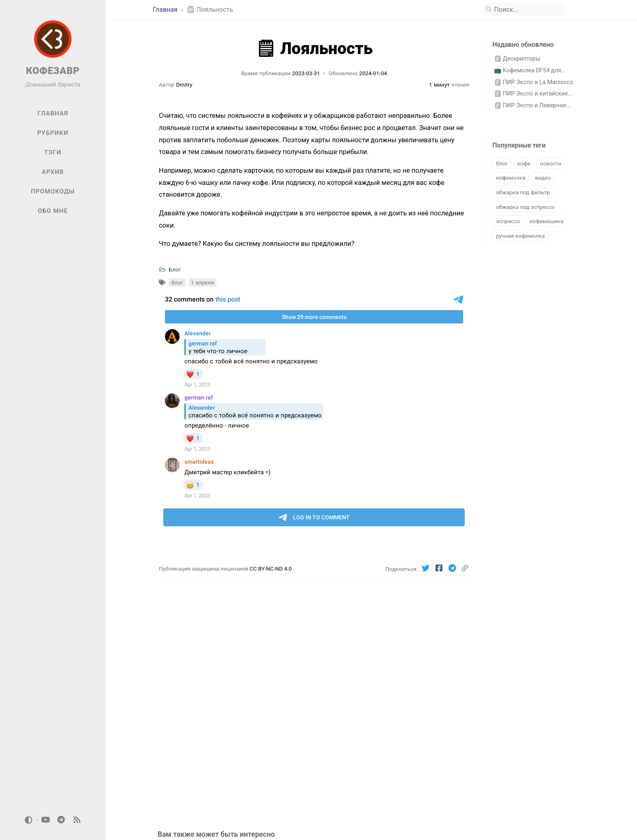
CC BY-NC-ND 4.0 (271, 569)
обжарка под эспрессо (525, 207)
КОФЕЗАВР (53, 71)
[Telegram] (453, 568)
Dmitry (184, 85)
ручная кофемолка (520, 236)
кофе (524, 163)
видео (543, 178)
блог (177, 282)
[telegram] (61, 820)
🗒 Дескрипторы (517, 59)
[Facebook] (440, 568)
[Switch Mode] (29, 820)
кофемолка (511, 178)
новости (551, 163)
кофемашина (547, 221)
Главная (166, 10)
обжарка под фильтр (523, 192)
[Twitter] (427, 568)
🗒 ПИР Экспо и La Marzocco (534, 82)
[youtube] (45, 820)
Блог (175, 269)
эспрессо (508, 221)
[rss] (77, 820)
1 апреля (202, 282)
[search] (528, 10)
